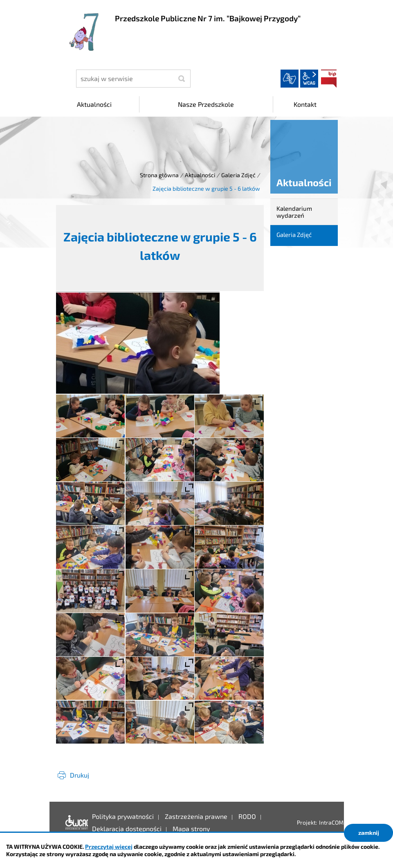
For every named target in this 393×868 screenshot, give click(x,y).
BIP (329, 79)
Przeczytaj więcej (109, 847)
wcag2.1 (309, 79)
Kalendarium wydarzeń (294, 212)
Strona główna (159, 175)
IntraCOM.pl (334, 822)
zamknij (369, 833)
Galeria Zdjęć (238, 175)
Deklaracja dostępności (75, 823)
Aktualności (200, 175)
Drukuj (80, 775)
